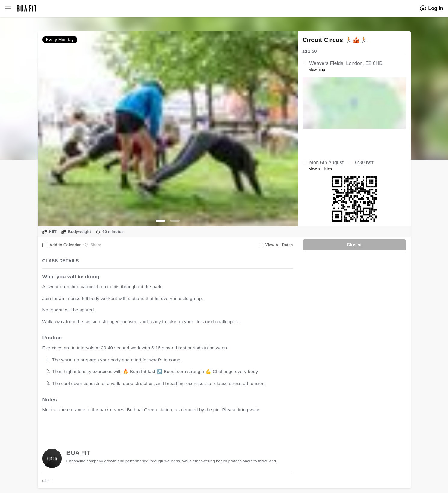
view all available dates (164, 429)
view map (317, 70)
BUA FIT (79, 453)
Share (92, 245)
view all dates (321, 169)
